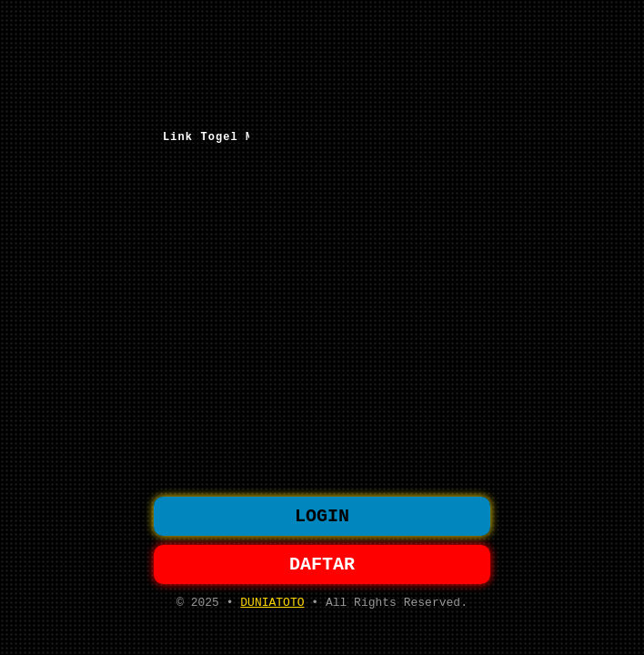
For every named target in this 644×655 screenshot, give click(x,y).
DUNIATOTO (272, 608)
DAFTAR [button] (322, 566)
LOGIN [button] (322, 514)
